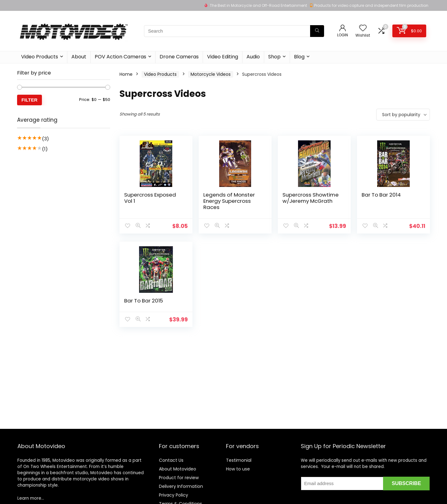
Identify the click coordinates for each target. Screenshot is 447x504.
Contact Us (171, 460)
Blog (299, 57)
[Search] (317, 31)
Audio (253, 57)
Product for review (179, 478)
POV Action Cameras (120, 57)
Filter (29, 100)
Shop (274, 57)
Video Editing (223, 57)
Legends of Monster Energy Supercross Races (229, 201)
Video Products (40, 57)
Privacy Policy (174, 495)
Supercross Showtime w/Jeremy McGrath (311, 198)
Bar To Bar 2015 (144, 301)
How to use (238, 469)
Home (126, 74)
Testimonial (239, 460)
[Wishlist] (363, 28)
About (79, 57)
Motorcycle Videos (211, 74)
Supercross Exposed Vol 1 (150, 198)
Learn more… (31, 498)
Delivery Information (181, 486)
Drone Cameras (179, 57)
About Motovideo (178, 469)
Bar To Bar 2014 (381, 195)
